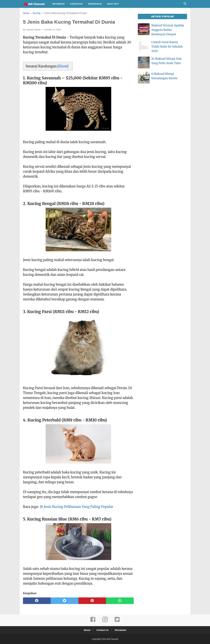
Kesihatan (76, 4)
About (87, 630)
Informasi (58, 4)
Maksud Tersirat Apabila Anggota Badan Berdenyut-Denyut (168, 30)
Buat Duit (113, 4)
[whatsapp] (120, 601)
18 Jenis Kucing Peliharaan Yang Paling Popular (76, 507)
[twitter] (65, 601)
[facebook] (37, 601)
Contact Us (103, 630)
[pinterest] (92, 601)
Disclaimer (121, 630)
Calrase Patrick (33, 30)
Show (63, 66)
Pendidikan (95, 4)
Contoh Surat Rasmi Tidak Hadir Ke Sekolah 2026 (167, 47)
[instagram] (105, 622)
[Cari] (185, 5)
